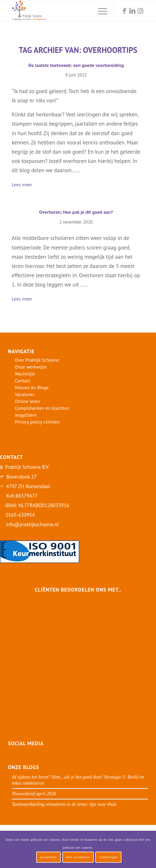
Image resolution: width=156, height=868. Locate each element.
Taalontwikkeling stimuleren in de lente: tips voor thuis (64, 804)
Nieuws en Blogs (32, 387)
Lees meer (24, 185)
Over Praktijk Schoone (37, 360)
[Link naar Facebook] (125, 11)
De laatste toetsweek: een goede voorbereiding (76, 65)
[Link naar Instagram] (140, 11)
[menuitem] (87, 11)
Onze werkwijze (31, 367)
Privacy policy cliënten (37, 422)
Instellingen (108, 857)
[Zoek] (87, 11)
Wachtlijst (25, 374)
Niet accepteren (78, 857)
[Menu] (100, 11)
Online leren (27, 401)
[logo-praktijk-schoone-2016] (65, 11)
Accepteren (48, 857)
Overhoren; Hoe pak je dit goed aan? (76, 212)
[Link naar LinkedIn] (133, 11)
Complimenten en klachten (42, 408)
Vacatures (25, 394)
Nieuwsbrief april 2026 (34, 794)
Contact (22, 381)
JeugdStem (26, 415)
